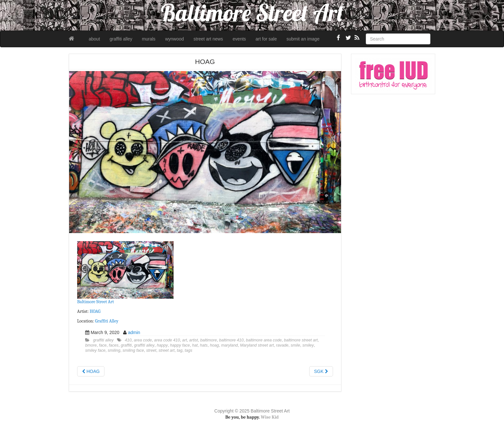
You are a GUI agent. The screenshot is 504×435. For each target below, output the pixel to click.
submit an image (303, 39)
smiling (114, 350)
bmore (91, 345)
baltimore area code (264, 340)
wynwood (175, 39)
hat (195, 345)
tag (180, 350)
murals (149, 39)
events (239, 39)
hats (204, 345)
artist (193, 340)
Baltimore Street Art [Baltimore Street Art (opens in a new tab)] (95, 302)
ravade (282, 345)
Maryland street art (257, 345)
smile (295, 345)
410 (128, 340)
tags (188, 350)
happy (162, 345)
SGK (321, 371)
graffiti (126, 345)
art (185, 340)
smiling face (133, 350)
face (103, 345)
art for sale (266, 39)
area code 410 (167, 340)
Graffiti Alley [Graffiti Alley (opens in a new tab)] (107, 321)
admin (134, 332)
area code (143, 340)
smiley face (95, 350)
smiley (308, 345)
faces (114, 345)
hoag (214, 345)
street (151, 350)
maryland (230, 345)
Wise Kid (270, 417)
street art (166, 350)
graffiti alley (121, 39)
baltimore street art (301, 340)
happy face (180, 345)
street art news (208, 39)
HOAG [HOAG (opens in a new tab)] (95, 311)
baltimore (209, 340)
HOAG (91, 371)
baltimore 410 (231, 340)
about (94, 39)
